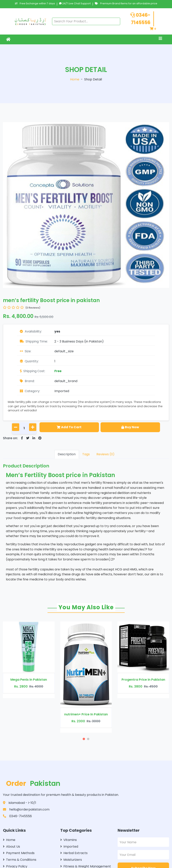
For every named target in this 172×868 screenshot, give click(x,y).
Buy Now (130, 427)
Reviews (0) (105, 454)
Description (67, 454)
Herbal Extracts (74, 853)
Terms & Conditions (20, 860)
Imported (62, 391)
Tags (86, 454)
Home (75, 79)
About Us (11, 847)
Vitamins (69, 840)
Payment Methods (19, 853)
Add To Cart (69, 427)
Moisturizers (71, 860)
